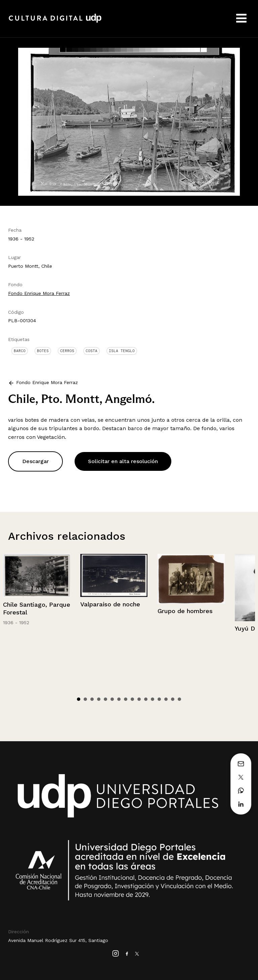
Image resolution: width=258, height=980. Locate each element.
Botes (43, 351)
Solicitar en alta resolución (123, 461)
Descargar (35, 461)
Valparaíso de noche (110, 604)
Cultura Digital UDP (55, 22)
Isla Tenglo (122, 351)
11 (146, 699)
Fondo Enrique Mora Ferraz (39, 293)
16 (179, 699)
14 (166, 699)
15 (173, 699)
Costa (92, 351)
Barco (20, 351)
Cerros (67, 351)
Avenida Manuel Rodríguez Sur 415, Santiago (58, 940)
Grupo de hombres (185, 611)
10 (139, 699)
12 (153, 699)
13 (159, 699)
